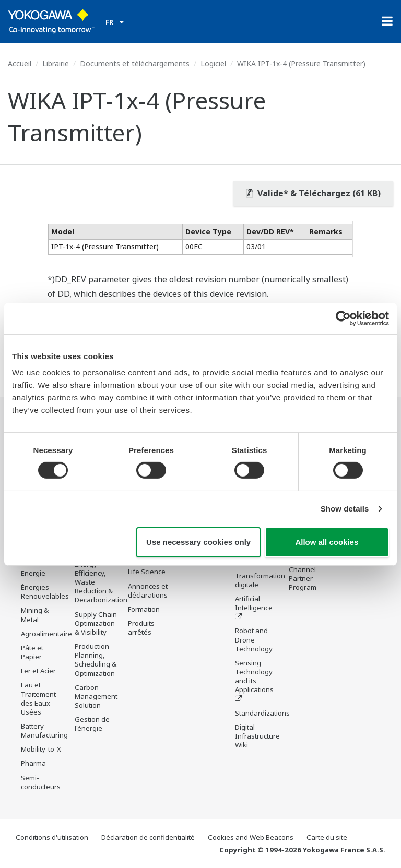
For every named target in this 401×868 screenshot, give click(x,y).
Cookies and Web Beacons (251, 837)
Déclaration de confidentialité (148, 837)
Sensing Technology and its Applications (254, 676)
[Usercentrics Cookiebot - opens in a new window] (343, 318)
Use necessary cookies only (198, 542)
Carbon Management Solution (96, 696)
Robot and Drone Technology (254, 639)
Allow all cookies (327, 542)
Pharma (33, 764)
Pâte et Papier (32, 652)
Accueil (20, 63)
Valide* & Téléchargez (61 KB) (313, 193)
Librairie (56, 63)
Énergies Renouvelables (45, 592)
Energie (33, 573)
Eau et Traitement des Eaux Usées (38, 698)
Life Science (147, 572)
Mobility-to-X (41, 749)
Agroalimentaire (46, 634)
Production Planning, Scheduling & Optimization (96, 659)
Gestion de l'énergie (92, 724)
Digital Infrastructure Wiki (257, 736)
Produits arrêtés (141, 628)
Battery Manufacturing (44, 730)
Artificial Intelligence (254, 603)
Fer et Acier (38, 671)
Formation (144, 609)
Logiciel (213, 63)
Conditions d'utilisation (52, 837)
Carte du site (327, 837)
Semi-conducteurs (41, 782)
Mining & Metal (35, 615)
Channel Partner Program (303, 578)
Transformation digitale (260, 580)
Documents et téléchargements (135, 63)
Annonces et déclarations (148, 591)
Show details (345, 509)
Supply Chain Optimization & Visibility (96, 623)
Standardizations (262, 713)
